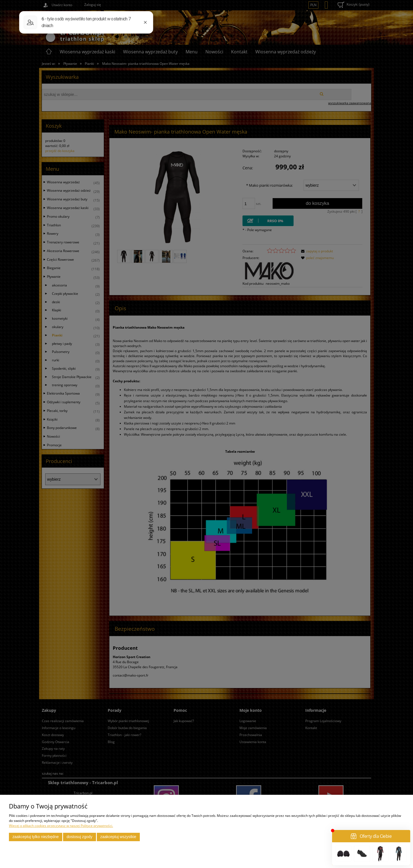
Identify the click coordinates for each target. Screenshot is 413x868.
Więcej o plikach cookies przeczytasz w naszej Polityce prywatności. (61, 826)
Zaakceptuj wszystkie (118, 837)
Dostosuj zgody (80, 837)
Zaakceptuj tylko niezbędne (36, 837)
